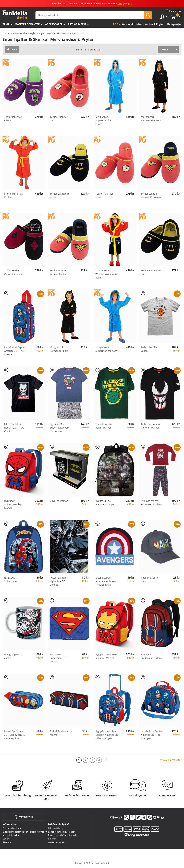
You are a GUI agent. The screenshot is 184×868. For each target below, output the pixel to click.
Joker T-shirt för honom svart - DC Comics (14, 428)
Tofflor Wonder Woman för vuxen (151, 195)
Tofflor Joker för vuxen (13, 119)
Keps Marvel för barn (150, 579)
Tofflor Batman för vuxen (60, 195)
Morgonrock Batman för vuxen (151, 119)
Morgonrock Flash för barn (14, 195)
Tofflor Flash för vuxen (104, 195)
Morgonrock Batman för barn (59, 349)
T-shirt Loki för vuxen (149, 349)
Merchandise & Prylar (25, 33)
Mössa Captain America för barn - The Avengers (106, 581)
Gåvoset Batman (59, 501)
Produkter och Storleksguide (63, 835)
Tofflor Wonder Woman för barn (59, 272)
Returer (52, 839)
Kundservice (24, 817)
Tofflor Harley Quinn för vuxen (13, 272)
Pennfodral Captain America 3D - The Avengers (15, 351)
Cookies (7, 839)
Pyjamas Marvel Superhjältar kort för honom (59, 428)
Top (115, 24)
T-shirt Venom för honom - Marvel (151, 426)
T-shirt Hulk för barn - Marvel (104, 426)
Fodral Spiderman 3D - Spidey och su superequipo (15, 735)
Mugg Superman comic (14, 656)
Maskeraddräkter (27, 24)
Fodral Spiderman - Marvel (61, 733)
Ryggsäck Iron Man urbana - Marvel (106, 656)
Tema (6, 24)
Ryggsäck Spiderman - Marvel (152, 656)
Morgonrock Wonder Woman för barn (107, 274)
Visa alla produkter (171, 760)
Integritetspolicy (11, 835)
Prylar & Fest (77, 24)
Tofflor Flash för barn (59, 119)
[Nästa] (106, 760)
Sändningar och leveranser (62, 832)
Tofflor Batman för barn (151, 272)
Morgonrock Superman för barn (106, 349)
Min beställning (56, 828)
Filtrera (11, 49)
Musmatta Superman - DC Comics (58, 658)
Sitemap (7, 842)
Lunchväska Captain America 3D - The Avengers (152, 735)
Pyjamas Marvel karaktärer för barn (152, 503)
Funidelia (7, 33)
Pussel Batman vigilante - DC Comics (58, 581)
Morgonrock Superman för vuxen (103, 120)
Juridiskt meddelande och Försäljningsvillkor (25, 832)
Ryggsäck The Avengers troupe (105, 503)
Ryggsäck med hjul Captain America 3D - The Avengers (107, 735)
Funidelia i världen (12, 828)
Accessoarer (54, 24)
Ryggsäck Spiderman (10, 579)
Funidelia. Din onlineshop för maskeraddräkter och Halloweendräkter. (15, 15)
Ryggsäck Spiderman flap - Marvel (14, 504)
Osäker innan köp (57, 842)
